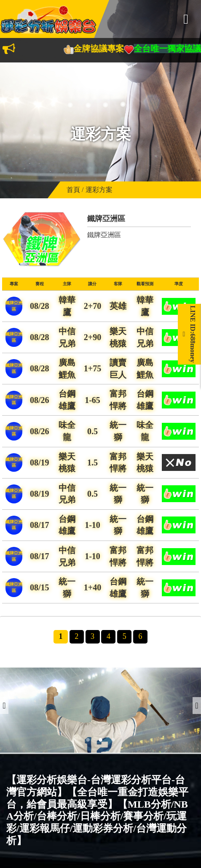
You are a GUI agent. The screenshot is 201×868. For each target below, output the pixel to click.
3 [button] (113, 740)
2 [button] (101, 740)
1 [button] (88, 740)
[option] (100, 710)
